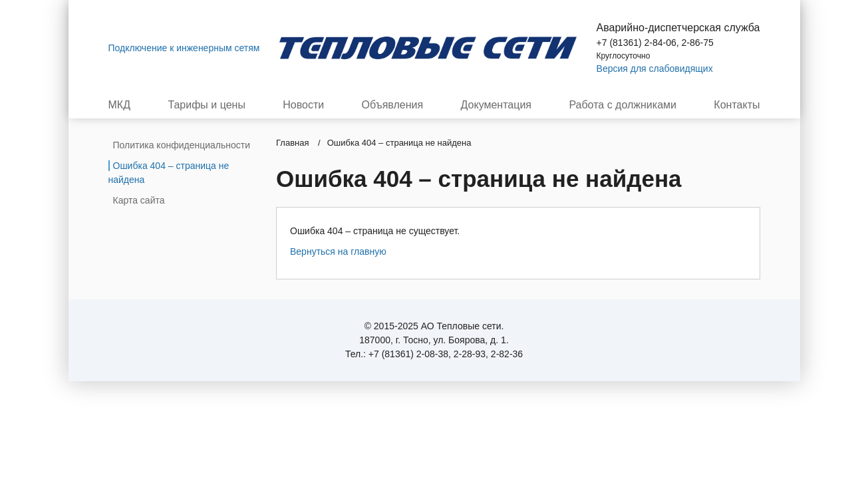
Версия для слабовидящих (655, 69)
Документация (496, 105)
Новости (303, 105)
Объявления (393, 105)
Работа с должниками (623, 105)
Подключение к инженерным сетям (184, 48)
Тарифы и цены (207, 105)
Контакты (737, 105)
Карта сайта (139, 200)
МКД (119, 105)
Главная (292, 143)
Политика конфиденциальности (182, 145)
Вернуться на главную (338, 251)
